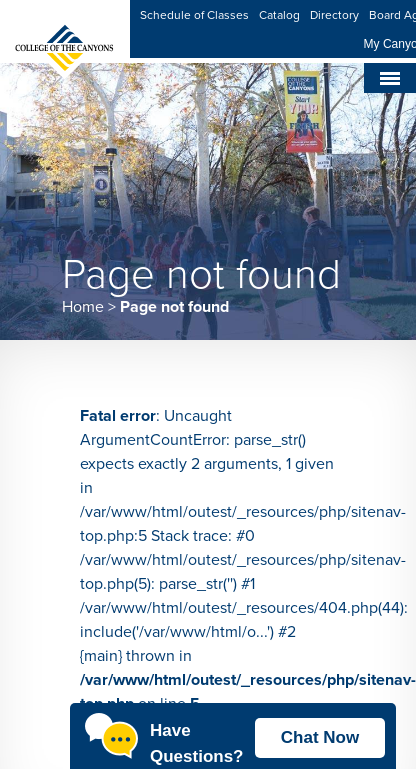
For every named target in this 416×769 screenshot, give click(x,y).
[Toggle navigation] (390, 78)
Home (83, 307)
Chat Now (320, 737)
